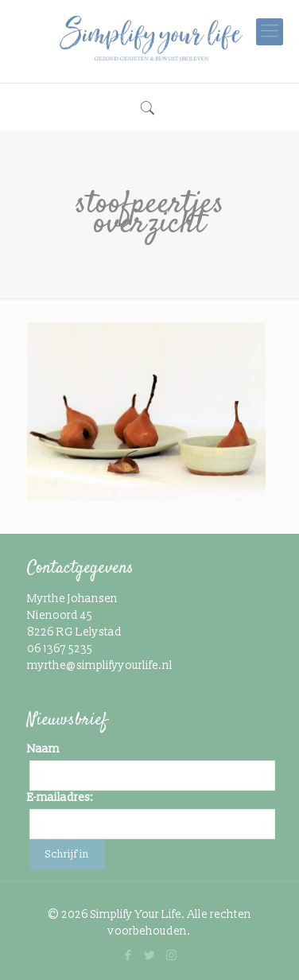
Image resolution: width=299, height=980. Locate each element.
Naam (43, 749)
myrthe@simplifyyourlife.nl (100, 665)
